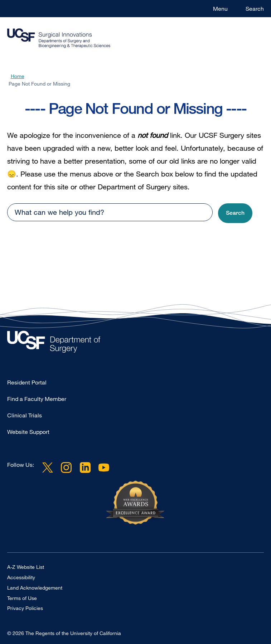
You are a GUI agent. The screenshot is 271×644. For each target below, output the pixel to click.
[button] (235, 213)
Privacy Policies (25, 608)
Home (18, 76)
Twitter (48, 468)
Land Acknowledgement (35, 588)
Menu (220, 9)
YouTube (104, 468)
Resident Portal (27, 382)
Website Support (28, 432)
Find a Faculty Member (37, 399)
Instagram (66, 468)
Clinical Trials (25, 415)
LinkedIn (85, 468)
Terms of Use (22, 598)
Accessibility (21, 577)
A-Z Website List (26, 567)
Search (255, 9)
